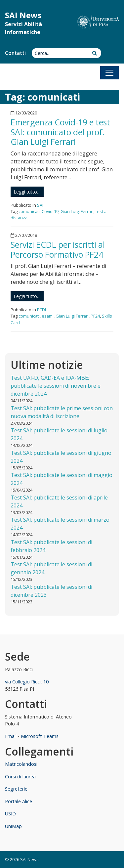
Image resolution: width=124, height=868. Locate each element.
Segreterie (16, 789)
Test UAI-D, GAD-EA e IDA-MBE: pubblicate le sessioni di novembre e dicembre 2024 (56, 386)
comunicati (29, 211)
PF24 (95, 316)
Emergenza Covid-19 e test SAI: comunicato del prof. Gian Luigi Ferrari (60, 132)
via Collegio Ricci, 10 (27, 682)
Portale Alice (19, 801)
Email (11, 736)
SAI (40, 205)
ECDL (42, 310)
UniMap (13, 826)
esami (48, 316)
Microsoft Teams (40, 736)
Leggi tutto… (27, 192)
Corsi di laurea (20, 777)
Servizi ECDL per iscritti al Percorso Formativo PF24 (58, 249)
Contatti (15, 53)
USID (10, 814)
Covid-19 (50, 211)
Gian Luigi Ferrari (77, 211)
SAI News (23, 15)
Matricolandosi (21, 764)
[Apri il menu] (109, 73)
